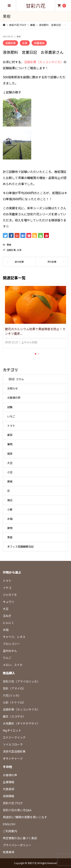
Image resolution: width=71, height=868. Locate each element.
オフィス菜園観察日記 (20, 546)
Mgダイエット (12, 730)
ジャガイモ (10, 595)
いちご (11, 416)
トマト (11, 426)
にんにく (9, 623)
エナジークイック (14, 737)
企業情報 (9, 782)
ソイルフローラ (13, 744)
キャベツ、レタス (14, 637)
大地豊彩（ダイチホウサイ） (21, 723)
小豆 (10, 472)
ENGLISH (9, 824)
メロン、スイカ (13, 665)
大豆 (10, 463)
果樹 (19, 36)
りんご (7, 658)
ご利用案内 (10, 831)
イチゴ (7, 588)
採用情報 (9, 796)
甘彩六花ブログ (13, 803)
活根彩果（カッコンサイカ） (44, 62)
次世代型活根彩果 (14, 751)
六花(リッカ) (11, 695)
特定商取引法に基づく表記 (20, 838)
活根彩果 (10, 43)
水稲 (10, 519)
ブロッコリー (11, 644)
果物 (10, 528)
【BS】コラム (16, 379)
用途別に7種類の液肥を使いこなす (25, 817)
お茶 (25, 43)
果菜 (10, 435)
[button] (36, 354)
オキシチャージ (13, 758)
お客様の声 (14, 398)
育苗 (10, 537)
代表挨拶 (9, 789)
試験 (10, 407)
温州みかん (10, 651)
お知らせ (12, 388)
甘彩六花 (36, 6)
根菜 (10, 454)
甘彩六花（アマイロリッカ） (21, 681)
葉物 (10, 444)
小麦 (10, 509)
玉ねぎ (7, 616)
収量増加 (39, 43)
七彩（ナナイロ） (14, 702)
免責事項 (9, 852)
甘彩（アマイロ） (14, 688)
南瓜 (10, 500)
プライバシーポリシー (17, 845)
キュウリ (9, 602)
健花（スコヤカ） (14, 716)
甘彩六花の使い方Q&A (17, 810)
